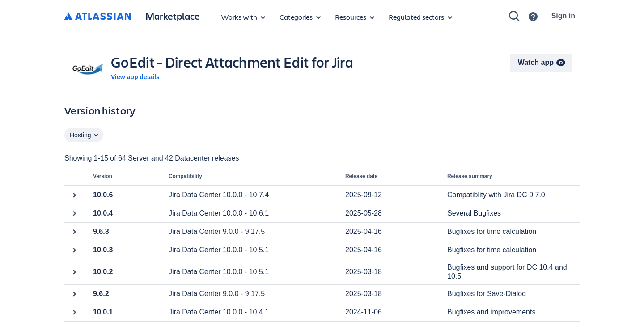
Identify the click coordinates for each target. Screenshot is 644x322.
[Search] (514, 16)
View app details (135, 77)
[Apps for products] (243, 17)
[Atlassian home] (97, 17)
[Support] (533, 17)
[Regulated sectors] (420, 17)
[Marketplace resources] (355, 17)
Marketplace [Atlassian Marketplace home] (173, 16)
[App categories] (300, 17)
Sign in (563, 16)
